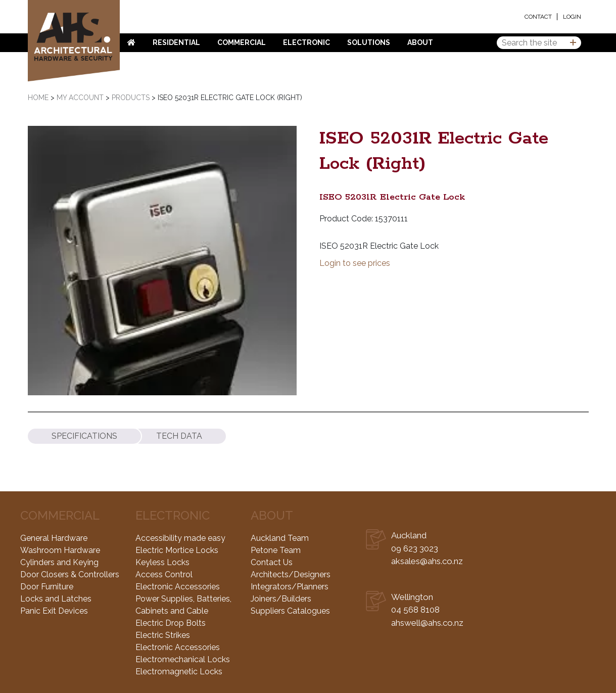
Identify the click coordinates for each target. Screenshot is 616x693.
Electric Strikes (163, 635)
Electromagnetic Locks (179, 672)
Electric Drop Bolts (171, 623)
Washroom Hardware (60, 550)
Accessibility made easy (180, 538)
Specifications (84, 436)
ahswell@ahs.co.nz (427, 623)
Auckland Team (280, 538)
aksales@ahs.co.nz (427, 561)
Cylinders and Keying (59, 562)
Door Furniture (47, 587)
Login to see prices (355, 263)
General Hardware (54, 538)
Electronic (306, 42)
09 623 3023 (415, 548)
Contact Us (272, 562)
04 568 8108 (415, 610)
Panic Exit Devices (54, 611)
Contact (538, 17)
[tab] (84, 436)
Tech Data (179, 436)
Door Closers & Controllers (70, 574)
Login (572, 17)
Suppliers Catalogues (290, 611)
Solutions (369, 42)
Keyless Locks (162, 562)
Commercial (242, 42)
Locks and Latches (56, 599)
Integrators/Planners (290, 587)
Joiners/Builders (281, 599)
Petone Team (276, 550)
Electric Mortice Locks (177, 550)
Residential (176, 42)
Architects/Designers (291, 574)
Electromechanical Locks (183, 659)
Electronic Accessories (178, 587)
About (420, 42)
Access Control (164, 574)
